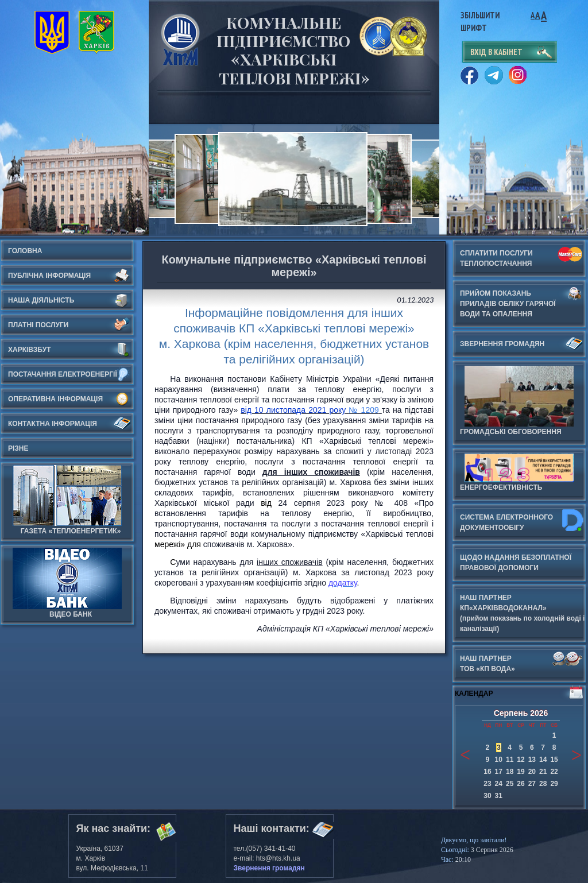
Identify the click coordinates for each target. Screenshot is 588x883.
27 (532, 784)
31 (499, 796)
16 (487, 772)
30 (487, 796)
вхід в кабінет (496, 52)
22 (554, 772)
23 (487, 784)
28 (543, 784)
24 (499, 784)
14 (543, 760)
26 (521, 784)
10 (499, 760)
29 (554, 784)
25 (510, 784)
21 (543, 772)
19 (521, 772)
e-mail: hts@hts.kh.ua (267, 858)
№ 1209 (363, 410)
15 (554, 760)
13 (532, 760)
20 (532, 772)
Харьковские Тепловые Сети (180, 39)
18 (510, 772)
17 (499, 772)
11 (510, 760)
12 (521, 760)
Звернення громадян (269, 868)
